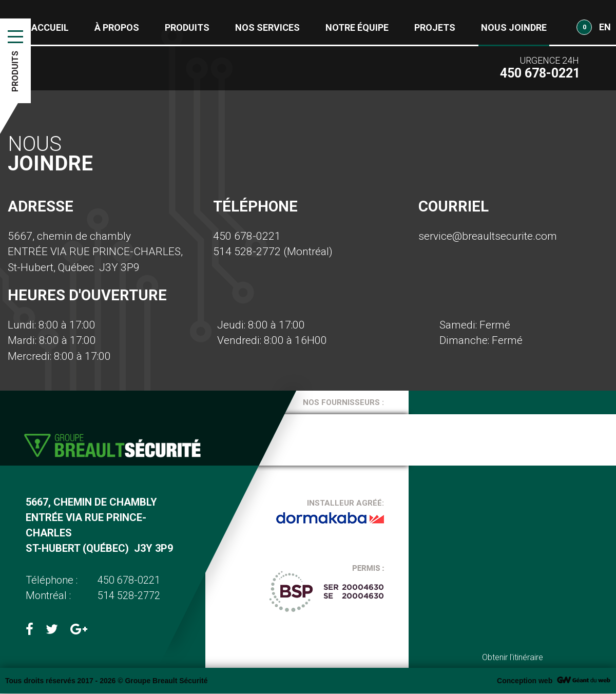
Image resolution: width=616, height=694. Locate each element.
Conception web (525, 681)
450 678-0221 (247, 236)
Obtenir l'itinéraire (513, 658)
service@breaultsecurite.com (488, 236)
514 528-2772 (247, 252)
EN (605, 27)
